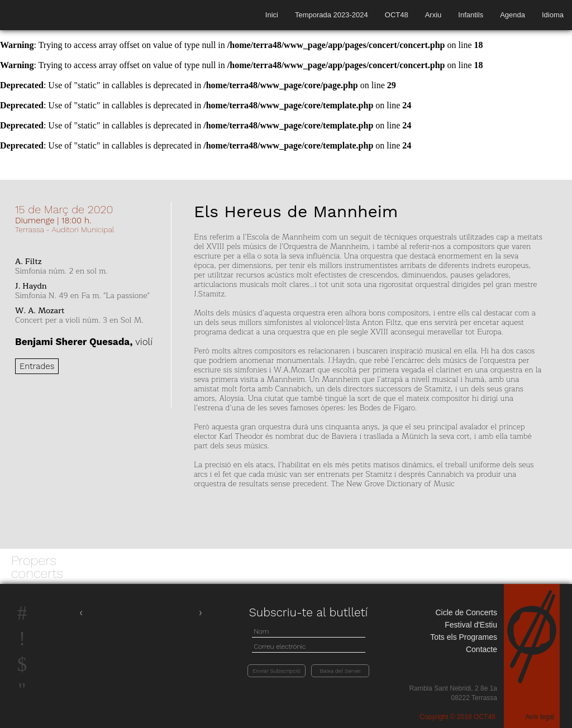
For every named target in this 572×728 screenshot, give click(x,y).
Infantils (471, 15)
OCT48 (397, 15)
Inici (272, 15)
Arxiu (433, 15)
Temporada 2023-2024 (332, 15)
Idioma (553, 15)
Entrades (37, 366)
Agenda (513, 15)
